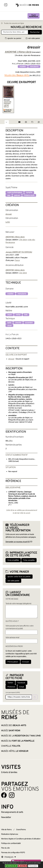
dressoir (7, 100)
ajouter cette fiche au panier (19, 577)
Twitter (10, 683)
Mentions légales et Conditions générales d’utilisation (21, 839)
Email (22, 687)
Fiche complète (29, 560)
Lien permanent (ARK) (13, 693)
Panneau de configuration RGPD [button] (13, 853)
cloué (9, 326)
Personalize (33, 866)
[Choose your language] (9, 857)
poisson (17, 195)
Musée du (18, 741)
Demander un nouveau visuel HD (18, 542)
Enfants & (9, 772)
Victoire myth (29, 195)
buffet (8, 222)
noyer (10, 315)
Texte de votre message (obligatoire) (18, 604)
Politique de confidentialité (11, 843)
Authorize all (11, 866)
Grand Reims (21, 830)
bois (26, 315)
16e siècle (23, 273)
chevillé (18, 323)
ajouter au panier (13, 38)
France (17, 260)
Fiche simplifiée (13, 560)
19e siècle (23, 240)
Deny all (23, 866)
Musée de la (21, 736)
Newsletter (6, 817)
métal (18, 315)
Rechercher (35, 32)
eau (9, 195)
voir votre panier (33, 38)
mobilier (23, 67)
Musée (34, 16)
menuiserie (34, 67)
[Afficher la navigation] (6, 5)
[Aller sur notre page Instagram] (12, 795)
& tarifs (12, 812)
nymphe (29, 193)
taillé (9, 323)
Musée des (17, 75)
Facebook (21, 683)
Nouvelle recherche (26, 27)
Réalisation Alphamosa (10, 834)
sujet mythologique (15, 193)
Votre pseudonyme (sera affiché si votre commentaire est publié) (19, 627)
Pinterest (11, 687)
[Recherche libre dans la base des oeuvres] (15, 32)
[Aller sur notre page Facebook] (4, 795)
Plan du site (5, 848)
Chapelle (11, 746)
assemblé (29, 323)
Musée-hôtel (15, 751)
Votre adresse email (12, 638)
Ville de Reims (6, 830)
